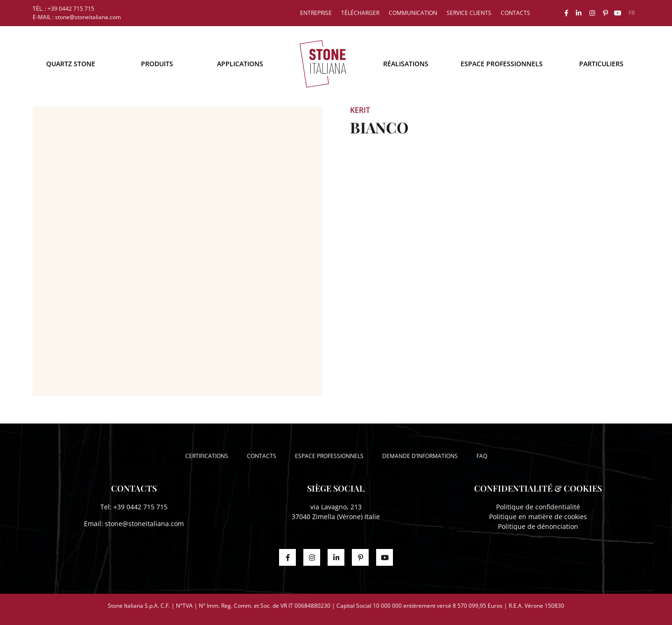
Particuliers (601, 64)
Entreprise (316, 13)
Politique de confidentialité (538, 507)
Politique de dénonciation (538, 526)
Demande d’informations (420, 456)
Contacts (515, 13)
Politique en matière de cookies (538, 517)
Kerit (360, 110)
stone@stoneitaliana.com (144, 524)
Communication (413, 13)
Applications (240, 64)
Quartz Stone (71, 64)
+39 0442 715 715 (140, 507)
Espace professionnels (502, 64)
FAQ (482, 456)
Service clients (469, 13)
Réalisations (406, 64)
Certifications (207, 456)
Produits (157, 64)
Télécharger (360, 13)
